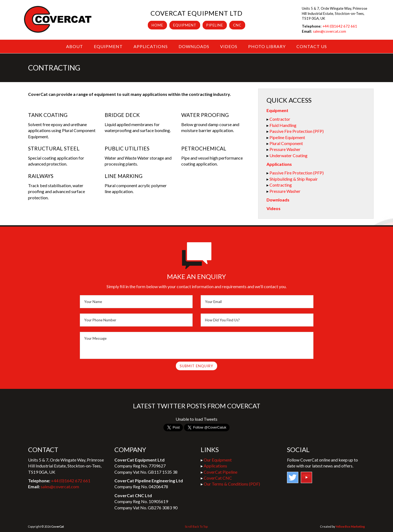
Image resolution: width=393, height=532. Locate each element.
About (75, 46)
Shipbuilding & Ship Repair (294, 179)
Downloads (194, 46)
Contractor (280, 119)
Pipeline (215, 25)
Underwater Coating (288, 155)
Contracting (281, 185)
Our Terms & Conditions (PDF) (232, 484)
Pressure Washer (285, 149)
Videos (229, 46)
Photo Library (267, 46)
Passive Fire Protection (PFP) (297, 131)
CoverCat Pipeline (221, 472)
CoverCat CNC (218, 478)
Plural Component (286, 143)
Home (157, 25)
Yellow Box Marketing (350, 526)
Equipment (185, 25)
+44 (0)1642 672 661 (340, 26)
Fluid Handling (283, 125)
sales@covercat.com (329, 31)
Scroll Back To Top (196, 526)
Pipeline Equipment (287, 137)
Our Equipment (218, 460)
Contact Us (312, 46)
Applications (151, 46)
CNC (237, 25)
